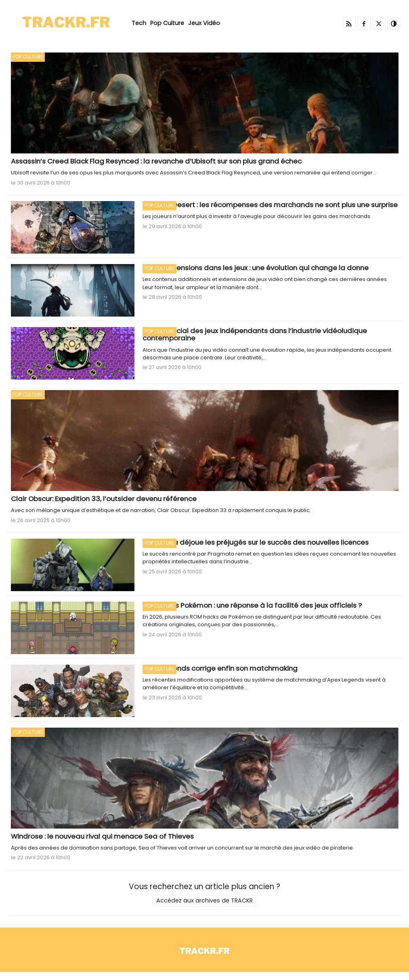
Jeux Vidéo (204, 23)
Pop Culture (167, 23)
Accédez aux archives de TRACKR (204, 901)
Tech (139, 23)
